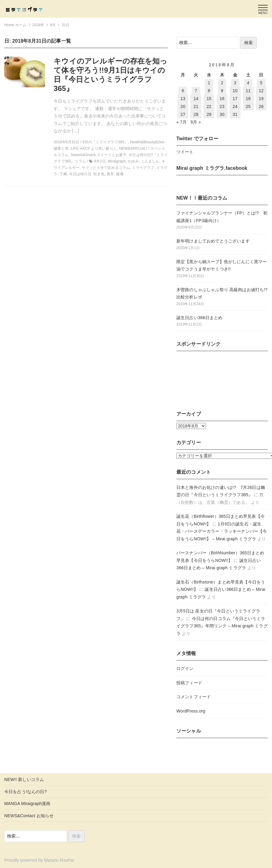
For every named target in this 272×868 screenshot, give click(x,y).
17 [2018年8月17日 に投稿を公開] (235, 99)
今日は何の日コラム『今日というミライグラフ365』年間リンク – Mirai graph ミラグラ (222, 626)
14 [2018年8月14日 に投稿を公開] (196, 99)
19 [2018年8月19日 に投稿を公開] (261, 99)
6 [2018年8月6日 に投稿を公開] (183, 91)
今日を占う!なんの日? (26, 792)
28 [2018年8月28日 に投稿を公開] (196, 114)
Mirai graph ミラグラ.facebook (212, 168)
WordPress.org (191, 711)
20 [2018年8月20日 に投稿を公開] (183, 106)
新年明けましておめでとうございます (213, 241)
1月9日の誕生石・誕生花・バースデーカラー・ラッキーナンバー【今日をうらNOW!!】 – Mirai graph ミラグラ (222, 531)
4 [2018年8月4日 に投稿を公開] (248, 83)
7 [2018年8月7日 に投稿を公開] (196, 91)
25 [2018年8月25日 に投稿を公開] (248, 106)
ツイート (185, 152)
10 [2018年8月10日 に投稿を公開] (235, 91)
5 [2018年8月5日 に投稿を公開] (261, 83)
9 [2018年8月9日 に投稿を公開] (222, 91)
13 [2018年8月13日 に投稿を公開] (183, 99)
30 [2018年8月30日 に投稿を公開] (222, 114)
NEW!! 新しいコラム (24, 779)
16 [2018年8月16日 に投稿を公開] (222, 99)
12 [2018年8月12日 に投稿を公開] (261, 91)
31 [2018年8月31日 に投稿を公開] (235, 114)
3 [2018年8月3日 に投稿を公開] (235, 83)
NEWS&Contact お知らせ (29, 816)
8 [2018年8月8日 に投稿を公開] (209, 91)
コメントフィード (194, 697)
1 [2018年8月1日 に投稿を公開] (209, 83)
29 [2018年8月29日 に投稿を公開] (209, 114)
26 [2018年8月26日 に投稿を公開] (261, 106)
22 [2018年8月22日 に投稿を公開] (209, 106)
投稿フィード (189, 683)
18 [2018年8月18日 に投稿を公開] (248, 99)
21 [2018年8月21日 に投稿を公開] (196, 106)
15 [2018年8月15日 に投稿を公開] (209, 99)
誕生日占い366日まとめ (199, 318)
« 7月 (182, 122)
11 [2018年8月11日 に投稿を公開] (248, 91)
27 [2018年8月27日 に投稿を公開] (183, 114)
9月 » (196, 122)
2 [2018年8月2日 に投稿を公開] (222, 83)
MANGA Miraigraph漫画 (27, 804)
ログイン (185, 668)
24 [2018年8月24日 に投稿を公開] (235, 106)
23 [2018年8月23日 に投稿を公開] (222, 106)
